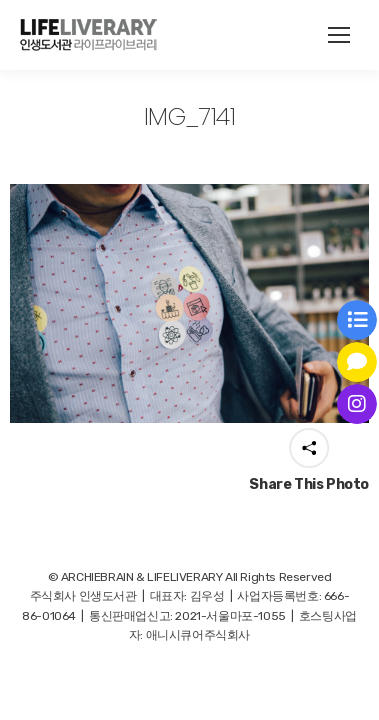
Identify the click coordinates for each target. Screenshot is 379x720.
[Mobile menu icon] (339, 35)
